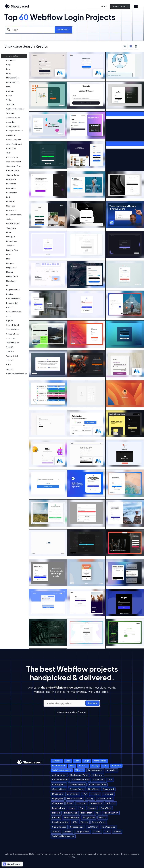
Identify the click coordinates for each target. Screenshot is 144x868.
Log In (104, 6)
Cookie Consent (12, 162)
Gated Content (11, 223)
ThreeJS (8, 347)
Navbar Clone (11, 276)
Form (7, 69)
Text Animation (11, 343)
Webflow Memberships (15, 374)
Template (9, 104)
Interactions (10, 241)
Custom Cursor (11, 175)
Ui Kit (7, 365)
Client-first (10, 148)
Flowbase (9, 206)
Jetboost (9, 246)
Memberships (11, 78)
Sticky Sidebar (11, 329)
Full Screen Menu (12, 215)
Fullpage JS (10, 210)
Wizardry (9, 113)
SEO (7, 316)
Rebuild (8, 307)
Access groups (12, 118)
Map (7, 259)
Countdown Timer (12, 166)
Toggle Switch (11, 356)
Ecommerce (10, 193)
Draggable (9, 188)
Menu (7, 87)
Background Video (13, 131)
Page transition (11, 290)
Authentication (11, 126)
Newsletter (10, 281)
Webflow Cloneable (13, 109)
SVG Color (9, 338)
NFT (6, 285)
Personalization (12, 299)
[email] (72, 703)
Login (7, 73)
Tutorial (8, 360)
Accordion (9, 122)
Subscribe (92, 703)
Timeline (8, 351)
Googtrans (10, 228)
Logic (7, 254)
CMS (7, 153)
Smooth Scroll (11, 325)
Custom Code (11, 170)
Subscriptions (11, 334)
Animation (9, 60)
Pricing (8, 95)
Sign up (8, 321)
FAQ (7, 197)
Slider (7, 100)
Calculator (9, 135)
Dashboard (10, 184)
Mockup (8, 272)
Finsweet (9, 201)
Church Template (12, 140)
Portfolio (9, 91)
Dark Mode (10, 179)
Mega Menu (10, 268)
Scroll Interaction (12, 312)
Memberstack (11, 82)
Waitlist (8, 369)
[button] (136, 6)
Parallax (8, 294)
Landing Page (11, 250)
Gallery (8, 219)
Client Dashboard (12, 144)
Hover (7, 232)
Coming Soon (11, 157)
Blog (7, 65)
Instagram (9, 237)
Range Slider (10, 303)
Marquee (9, 263)
